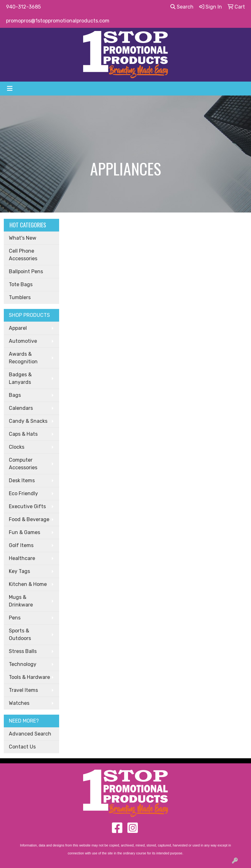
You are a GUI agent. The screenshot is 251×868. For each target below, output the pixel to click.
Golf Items (21, 545)
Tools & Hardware (29, 677)
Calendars (21, 408)
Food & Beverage (29, 519)
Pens (15, 618)
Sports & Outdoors (20, 634)
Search (182, 7)
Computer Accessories (23, 464)
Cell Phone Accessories (23, 255)
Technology (23, 664)
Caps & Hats (23, 434)
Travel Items (23, 690)
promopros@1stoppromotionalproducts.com (58, 21)
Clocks (17, 447)
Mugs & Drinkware (21, 601)
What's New (23, 238)
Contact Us (22, 747)
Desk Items (22, 480)
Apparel (18, 328)
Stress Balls (23, 651)
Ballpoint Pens (26, 271)
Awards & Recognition (23, 358)
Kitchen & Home (28, 584)
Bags (15, 395)
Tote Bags (21, 284)
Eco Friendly (23, 493)
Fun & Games (24, 532)
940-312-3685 (23, 7)
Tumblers (20, 297)
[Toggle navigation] (10, 89)
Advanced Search (30, 734)
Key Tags (19, 571)
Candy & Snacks (28, 421)
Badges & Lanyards (20, 378)
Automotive (23, 341)
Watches (19, 703)
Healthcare (22, 558)
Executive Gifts (27, 506)
